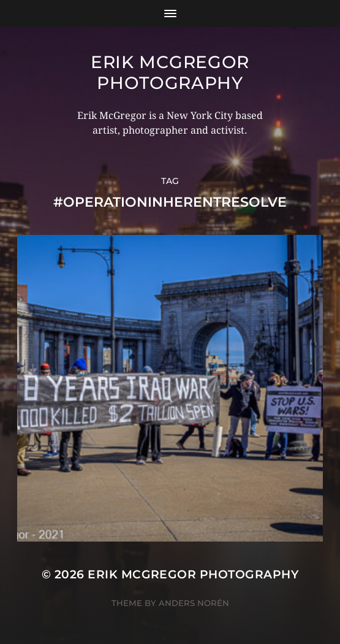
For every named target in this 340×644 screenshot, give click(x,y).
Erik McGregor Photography (170, 72)
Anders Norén (194, 603)
